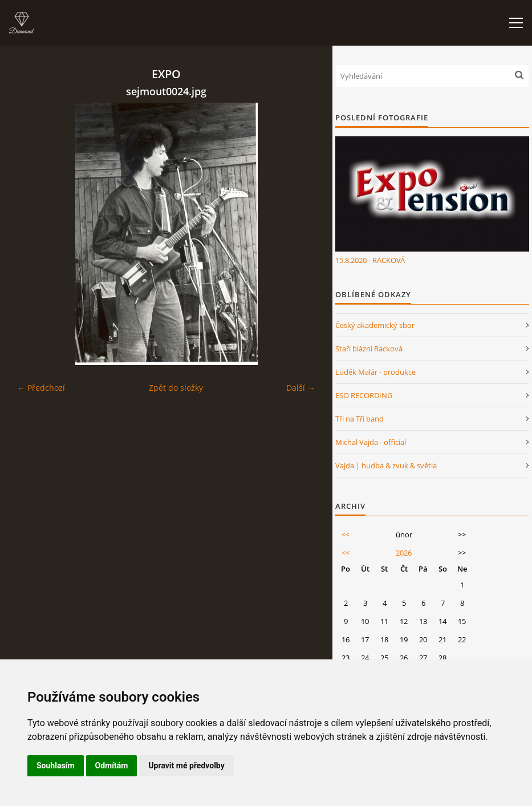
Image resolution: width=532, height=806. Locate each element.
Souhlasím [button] (56, 766)
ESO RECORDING (364, 395)
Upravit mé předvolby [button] (186, 766)
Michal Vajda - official (371, 442)
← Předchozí (41, 388)
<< (346, 534)
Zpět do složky (176, 388)
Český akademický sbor (375, 325)
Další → (301, 388)
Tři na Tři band (360, 419)
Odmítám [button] (112, 766)
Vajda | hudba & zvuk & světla (386, 465)
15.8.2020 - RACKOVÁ (370, 260)
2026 (404, 553)
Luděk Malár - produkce (375, 372)
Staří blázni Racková (369, 349)
